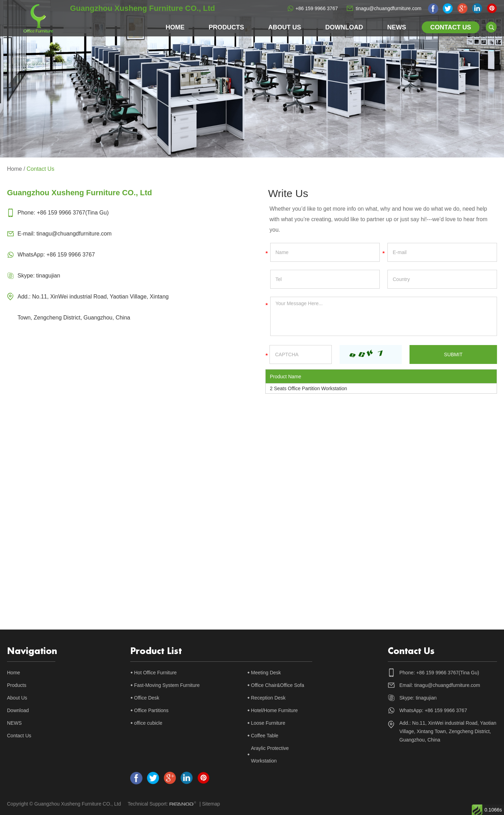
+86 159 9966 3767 (317, 8)
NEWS (397, 27)
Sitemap (211, 804)
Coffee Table (265, 736)
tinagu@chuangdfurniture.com (388, 8)
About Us (285, 27)
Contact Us (451, 27)
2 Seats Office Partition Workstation (308, 388)
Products (226, 27)
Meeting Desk (266, 673)
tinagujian (48, 276)
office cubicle (148, 723)
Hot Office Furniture (155, 673)
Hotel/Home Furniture (274, 710)
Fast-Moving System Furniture (167, 685)
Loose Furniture (268, 723)
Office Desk (147, 698)
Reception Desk (268, 698)
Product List (156, 651)
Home (175, 27)
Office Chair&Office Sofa (278, 685)
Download (344, 27)
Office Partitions (151, 710)
